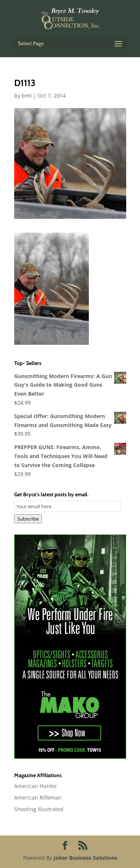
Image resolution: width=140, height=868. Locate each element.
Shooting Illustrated (39, 809)
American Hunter (36, 786)
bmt (27, 96)
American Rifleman (38, 798)
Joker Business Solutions (85, 858)
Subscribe (28, 519)
